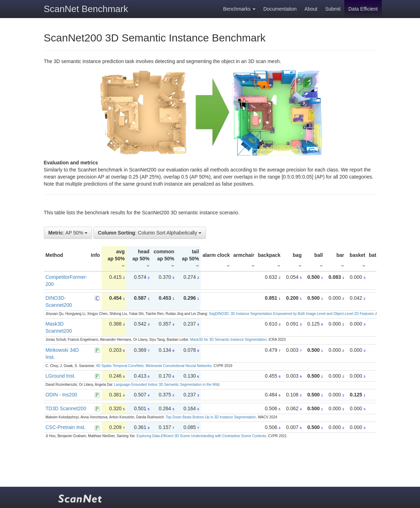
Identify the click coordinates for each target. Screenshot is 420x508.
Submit (333, 9)
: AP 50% (68, 233)
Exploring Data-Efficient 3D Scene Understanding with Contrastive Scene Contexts (201, 436)
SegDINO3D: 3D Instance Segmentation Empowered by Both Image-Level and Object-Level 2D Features (291, 314)
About (311, 9)
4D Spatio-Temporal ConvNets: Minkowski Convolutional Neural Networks (154, 366)
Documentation (280, 9)
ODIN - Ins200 (61, 395)
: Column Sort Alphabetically (150, 233)
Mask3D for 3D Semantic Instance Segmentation (228, 340)
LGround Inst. (61, 376)
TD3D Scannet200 (66, 408)
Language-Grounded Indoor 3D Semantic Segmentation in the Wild (166, 385)
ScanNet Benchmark (86, 9)
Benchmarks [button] (239, 9)
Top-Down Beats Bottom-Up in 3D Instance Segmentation (211, 417)
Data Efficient (363, 9)
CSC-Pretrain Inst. (66, 427)
